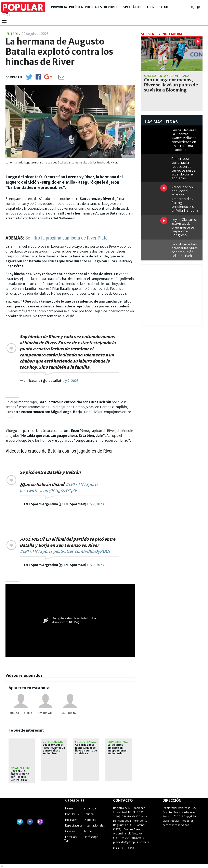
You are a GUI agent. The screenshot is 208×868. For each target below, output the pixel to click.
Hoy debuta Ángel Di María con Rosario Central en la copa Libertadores (20, 778)
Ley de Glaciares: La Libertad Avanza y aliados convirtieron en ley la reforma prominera (184, 140)
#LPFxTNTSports (82, 484)
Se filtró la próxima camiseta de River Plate (66, 238)
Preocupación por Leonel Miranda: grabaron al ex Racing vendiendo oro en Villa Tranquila (185, 199)
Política (76, 7)
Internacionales (94, 826)
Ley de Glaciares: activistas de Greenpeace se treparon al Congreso (184, 227)
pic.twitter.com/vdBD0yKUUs (82, 551)
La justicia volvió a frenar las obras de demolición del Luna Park (185, 250)
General (70, 831)
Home (69, 808)
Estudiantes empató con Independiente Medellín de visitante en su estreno (117, 752)
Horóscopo (91, 837)
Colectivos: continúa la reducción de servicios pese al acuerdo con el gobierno (184, 168)
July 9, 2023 (70, 381)
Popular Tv (72, 814)
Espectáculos (133, 7)
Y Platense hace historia (27, 768)
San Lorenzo (70, 713)
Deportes (112, 7)
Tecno (152, 7)
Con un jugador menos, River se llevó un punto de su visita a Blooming (86, 751)
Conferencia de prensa (58, 742)
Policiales (93, 7)
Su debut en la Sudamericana (94, 742)
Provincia (59, 7)
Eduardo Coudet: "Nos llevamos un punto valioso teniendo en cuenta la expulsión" (54, 752)
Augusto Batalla (21, 713)
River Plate (45, 713)
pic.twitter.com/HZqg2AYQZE (48, 491)
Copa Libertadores (120, 742)
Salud (163, 7)
